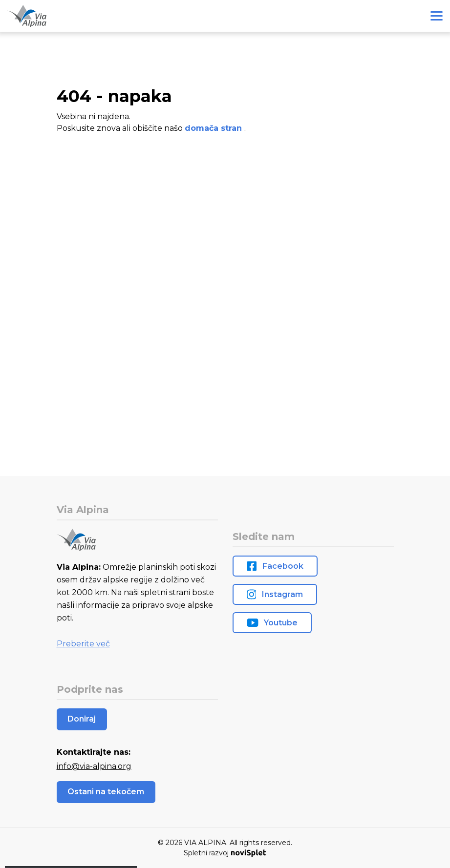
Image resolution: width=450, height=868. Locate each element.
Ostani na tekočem (106, 792)
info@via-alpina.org (94, 766)
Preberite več (83, 644)
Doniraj (82, 719)
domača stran (214, 128)
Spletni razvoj (225, 853)
